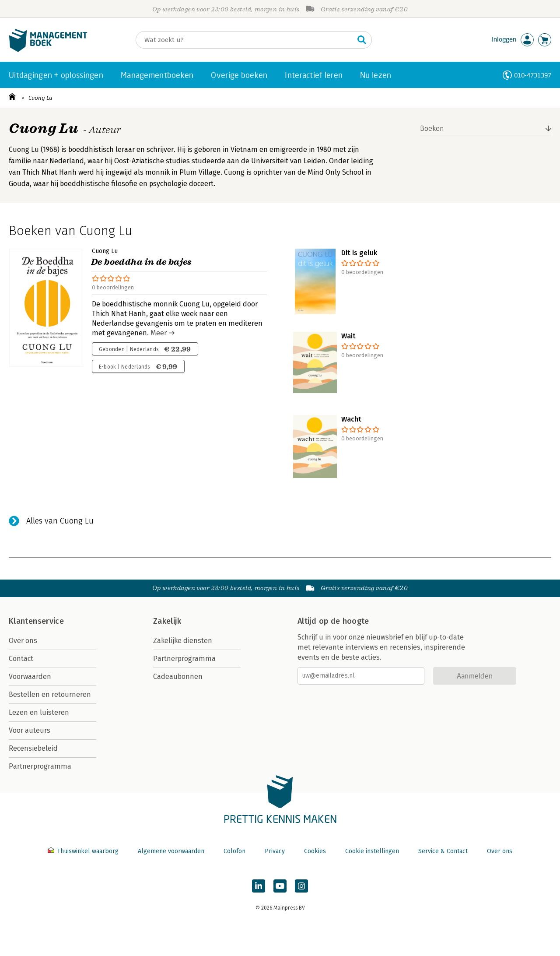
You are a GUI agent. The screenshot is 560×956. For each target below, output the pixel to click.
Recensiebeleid (33, 748)
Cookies (315, 851)
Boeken (432, 128)
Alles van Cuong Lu (60, 521)
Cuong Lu (40, 98)
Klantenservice (36, 621)
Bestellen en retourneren (50, 694)
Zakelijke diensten (183, 641)
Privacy (275, 851)
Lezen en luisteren (39, 712)
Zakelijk (167, 621)
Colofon (234, 851)
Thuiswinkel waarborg (84, 851)
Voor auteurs (30, 730)
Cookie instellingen (372, 851)
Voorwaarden (30, 677)
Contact (21, 659)
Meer (159, 333)
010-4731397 (533, 75)
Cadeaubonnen (178, 677)
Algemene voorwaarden (171, 851)
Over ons (23, 641)
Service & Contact (443, 851)
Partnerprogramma (40, 766)
